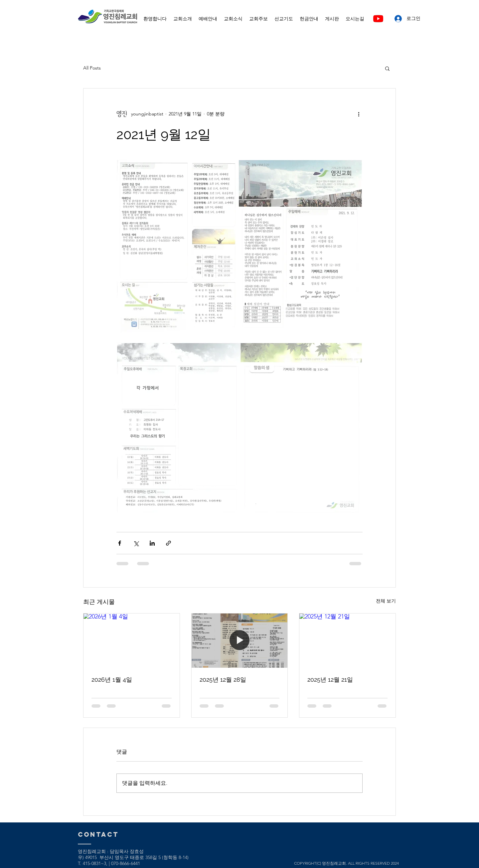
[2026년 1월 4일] (132, 640)
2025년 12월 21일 (330, 680)
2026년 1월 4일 (112, 680)
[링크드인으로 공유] (152, 543)
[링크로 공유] (168, 543)
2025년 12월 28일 (223, 680)
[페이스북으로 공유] (120, 543)
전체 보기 (386, 601)
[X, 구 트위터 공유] (136, 543)
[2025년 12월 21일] (347, 640)
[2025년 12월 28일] (240, 640)
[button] (387, 68)
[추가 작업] (359, 114)
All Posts (92, 68)
